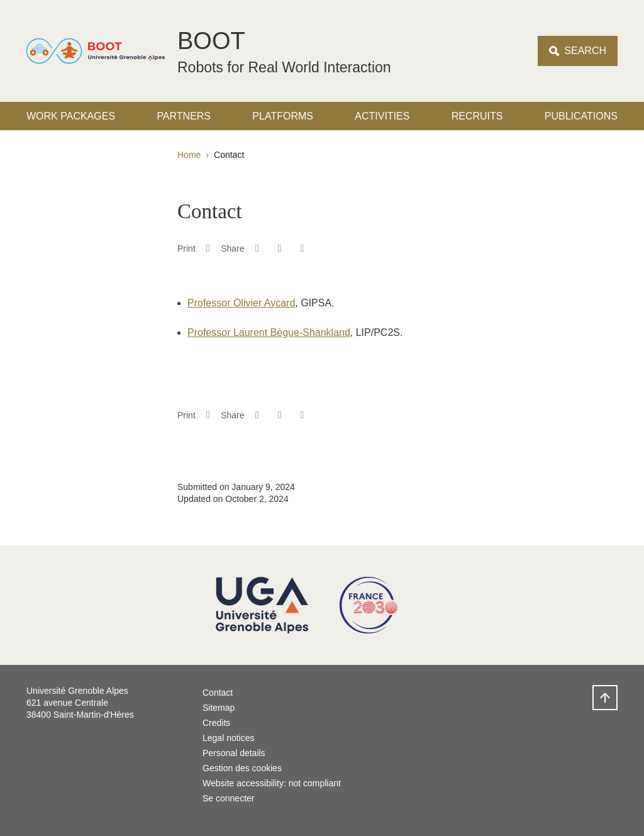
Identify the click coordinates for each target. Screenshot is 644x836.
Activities (382, 116)
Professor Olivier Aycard (241, 303)
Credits (216, 723)
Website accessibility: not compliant (272, 783)
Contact (218, 693)
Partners (184, 116)
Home (189, 155)
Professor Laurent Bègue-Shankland (269, 332)
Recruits (477, 116)
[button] (257, 248)
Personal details (234, 753)
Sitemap (219, 708)
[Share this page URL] (302, 248)
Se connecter (229, 798)
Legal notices (229, 738)
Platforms (283, 116)
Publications (581, 116)
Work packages (71, 116)
